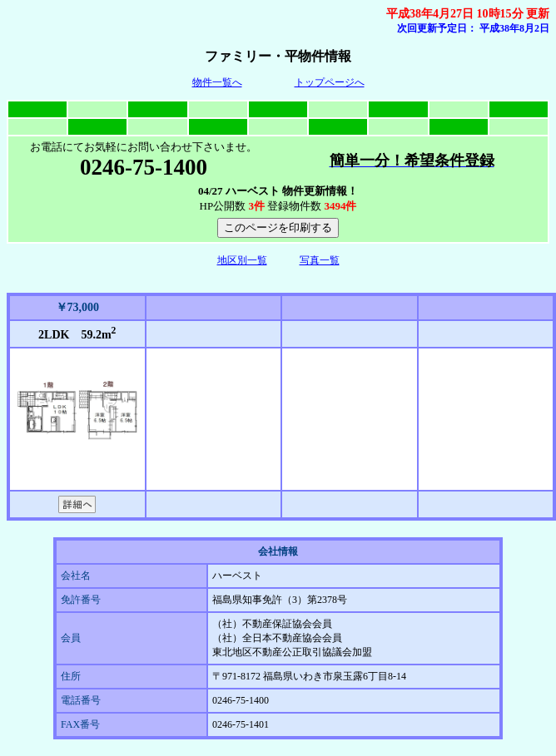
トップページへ (330, 82)
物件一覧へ (217, 82)
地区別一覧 (242, 260)
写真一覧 (320, 260)
